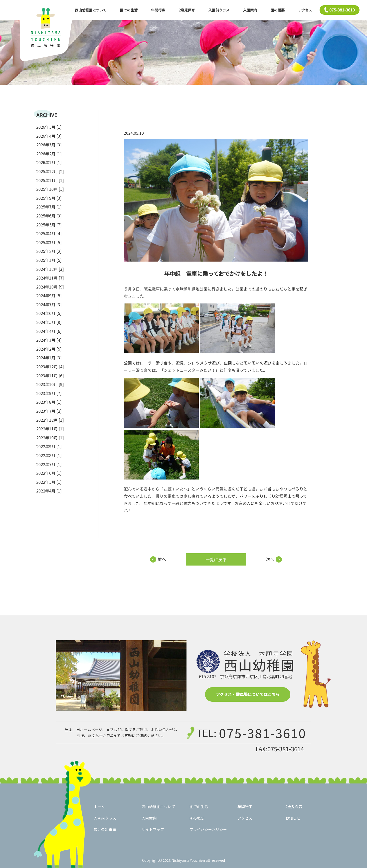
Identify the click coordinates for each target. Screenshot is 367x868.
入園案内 (250, 10)
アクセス (305, 10)
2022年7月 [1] (49, 464)
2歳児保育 (187, 10)
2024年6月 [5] (49, 313)
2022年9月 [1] (49, 446)
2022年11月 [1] (50, 429)
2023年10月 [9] (50, 384)
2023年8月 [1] (49, 402)
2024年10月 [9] (50, 287)
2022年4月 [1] (49, 491)
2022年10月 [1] (50, 438)
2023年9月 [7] (49, 393)
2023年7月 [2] (49, 411)
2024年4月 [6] (49, 331)
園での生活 (129, 10)
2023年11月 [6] (50, 376)
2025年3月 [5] (49, 242)
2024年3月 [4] (49, 340)
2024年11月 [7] (50, 278)
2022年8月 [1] (49, 455)
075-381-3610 (263, 733)
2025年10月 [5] (50, 189)
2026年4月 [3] (49, 136)
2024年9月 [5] (49, 295)
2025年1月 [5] (49, 260)
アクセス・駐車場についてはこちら (248, 694)
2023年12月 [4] (50, 367)
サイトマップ (153, 829)
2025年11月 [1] (50, 180)
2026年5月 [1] (49, 127)
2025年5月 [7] (49, 225)
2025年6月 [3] (49, 216)
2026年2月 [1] (49, 154)
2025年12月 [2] (50, 171)
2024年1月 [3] (49, 358)
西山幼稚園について (91, 10)
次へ (270, 559)
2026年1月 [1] (49, 162)
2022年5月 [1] (49, 482)
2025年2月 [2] (49, 251)
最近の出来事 (105, 829)
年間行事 (158, 10)
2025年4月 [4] (49, 233)
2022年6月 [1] (49, 473)
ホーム (99, 807)
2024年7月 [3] (49, 304)
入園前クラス (219, 10)
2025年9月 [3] (49, 198)
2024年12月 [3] (50, 269)
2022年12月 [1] (50, 420)
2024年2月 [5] (49, 349)
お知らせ (293, 818)
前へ (162, 559)
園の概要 (278, 10)
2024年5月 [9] (49, 322)
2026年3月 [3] (49, 145)
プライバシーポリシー (208, 829)
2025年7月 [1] (49, 207)
